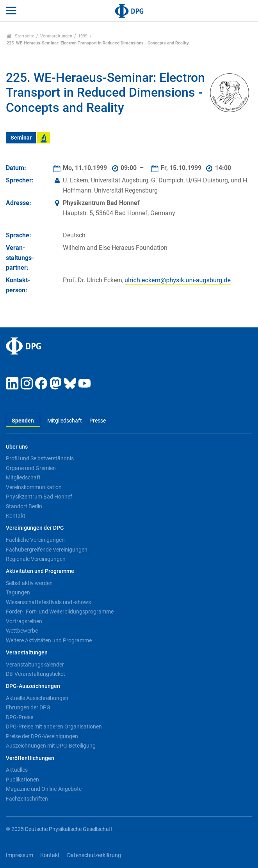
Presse (98, 421)
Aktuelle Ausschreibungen (37, 698)
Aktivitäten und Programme (40, 571)
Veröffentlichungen (30, 758)
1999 (83, 36)
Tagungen (18, 592)
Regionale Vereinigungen (36, 559)
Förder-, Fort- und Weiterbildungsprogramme (60, 612)
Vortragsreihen (24, 621)
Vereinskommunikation (34, 487)
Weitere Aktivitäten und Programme (49, 640)
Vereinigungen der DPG (35, 528)
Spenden (23, 421)
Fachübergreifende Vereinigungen (47, 550)
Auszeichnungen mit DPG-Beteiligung (51, 746)
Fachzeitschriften (27, 799)
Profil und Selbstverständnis (40, 458)
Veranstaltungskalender (35, 665)
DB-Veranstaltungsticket (36, 674)
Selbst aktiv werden (29, 583)
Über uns (17, 447)
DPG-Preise (20, 717)
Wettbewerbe (22, 631)
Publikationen (22, 780)
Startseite (20, 36)
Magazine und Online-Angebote (44, 789)
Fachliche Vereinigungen (35, 540)
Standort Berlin (24, 506)
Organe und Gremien (31, 468)
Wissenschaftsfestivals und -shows (48, 602)
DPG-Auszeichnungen (33, 686)
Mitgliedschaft (65, 421)
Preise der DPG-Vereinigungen (42, 736)
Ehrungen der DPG (28, 707)
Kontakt (16, 516)
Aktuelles (17, 770)
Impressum (20, 855)
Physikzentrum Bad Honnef (39, 497)
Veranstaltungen (56, 36)
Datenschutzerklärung (94, 855)
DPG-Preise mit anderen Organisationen (54, 727)
